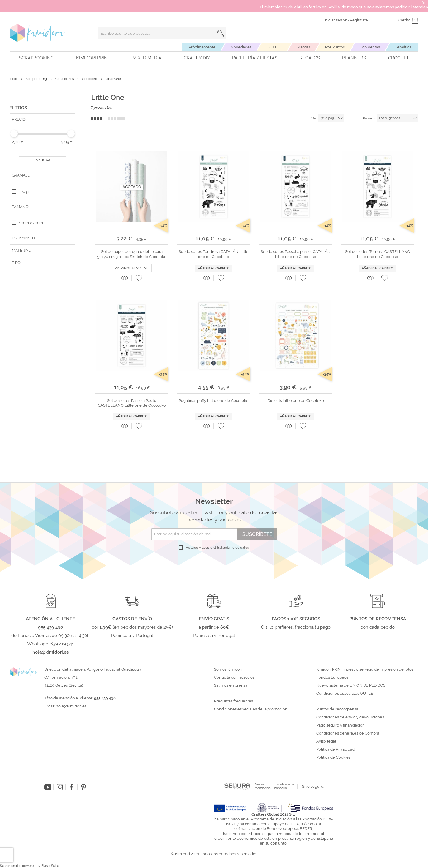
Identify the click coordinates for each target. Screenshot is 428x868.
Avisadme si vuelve (132, 268)
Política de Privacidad (335, 749)
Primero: (369, 118)
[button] (139, 278)
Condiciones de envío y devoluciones (350, 717)
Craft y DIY (197, 58)
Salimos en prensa (231, 685)
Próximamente (202, 47)
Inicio (14, 79)
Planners (354, 58)
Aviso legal (326, 741)
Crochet (399, 58)
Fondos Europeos (332, 677)
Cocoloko (90, 79)
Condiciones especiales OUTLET (346, 694)
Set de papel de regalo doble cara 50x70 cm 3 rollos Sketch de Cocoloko (132, 254)
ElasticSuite (50, 866)
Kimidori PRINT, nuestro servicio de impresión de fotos (365, 669)
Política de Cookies (333, 757)
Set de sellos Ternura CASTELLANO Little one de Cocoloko (378, 254)
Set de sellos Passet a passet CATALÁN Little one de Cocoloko (296, 254)
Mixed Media (147, 58)
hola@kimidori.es (71, 706)
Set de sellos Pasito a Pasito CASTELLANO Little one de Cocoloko (132, 403)
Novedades (241, 47)
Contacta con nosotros (234, 677)
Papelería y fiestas (255, 58)
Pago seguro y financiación (340, 725)
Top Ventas (370, 47)
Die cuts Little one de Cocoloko (296, 401)
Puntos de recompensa (337, 709)
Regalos (310, 58)
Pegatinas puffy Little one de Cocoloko (214, 401)
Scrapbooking (36, 58)
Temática (403, 47)
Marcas (304, 47)
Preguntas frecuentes (233, 701)
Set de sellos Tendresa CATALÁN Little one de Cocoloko (214, 254)
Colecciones (65, 79)
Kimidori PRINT (93, 58)
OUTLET (274, 47)
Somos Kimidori (228, 669)
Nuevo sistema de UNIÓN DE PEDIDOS (351, 685)
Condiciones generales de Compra (348, 733)
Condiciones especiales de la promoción (251, 709)
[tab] (43, 119)
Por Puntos (335, 47)
